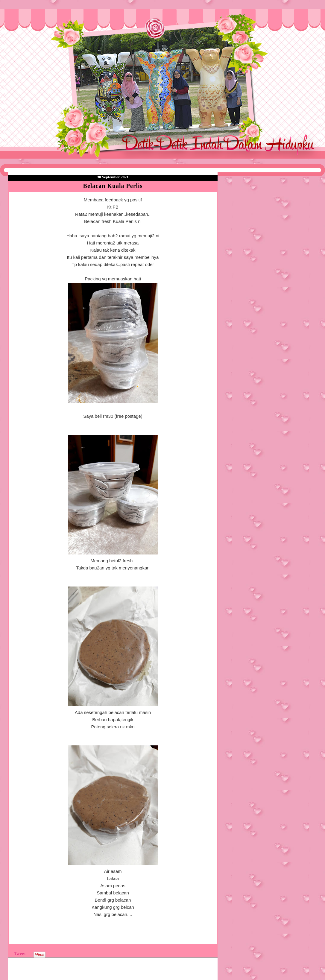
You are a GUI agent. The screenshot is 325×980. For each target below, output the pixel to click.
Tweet (20, 954)
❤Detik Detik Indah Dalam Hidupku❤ (42, 23)
